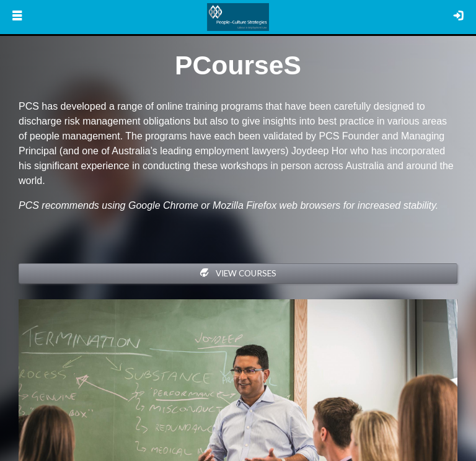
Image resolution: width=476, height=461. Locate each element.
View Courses (238, 273)
